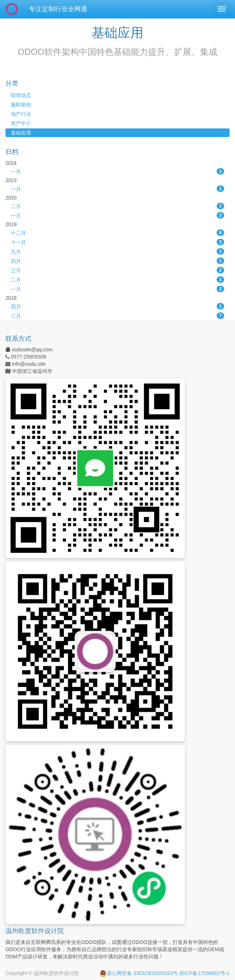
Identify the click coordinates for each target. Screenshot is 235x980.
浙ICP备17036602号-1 (204, 973)
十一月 (117, 242)
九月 (117, 251)
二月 (117, 206)
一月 (117, 171)
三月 (117, 270)
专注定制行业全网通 (58, 9)
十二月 (117, 233)
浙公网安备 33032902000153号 (139, 973)
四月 (117, 261)
